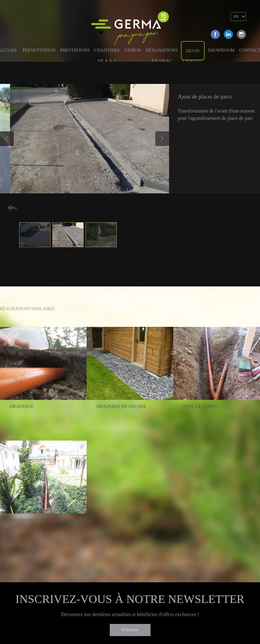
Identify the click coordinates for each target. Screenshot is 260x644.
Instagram (241, 34)
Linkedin (228, 34)
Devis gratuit (193, 54)
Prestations (75, 50)
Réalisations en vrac (162, 53)
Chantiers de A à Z (107, 53)
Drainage (22, 406)
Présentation (39, 50)
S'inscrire (130, 630)
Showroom (221, 50)
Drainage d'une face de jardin (47, 520)
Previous (7, 139)
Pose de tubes (200, 406)
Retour (12, 208)
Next (162, 139)
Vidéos (133, 50)
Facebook (215, 34)
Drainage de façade (121, 406)
